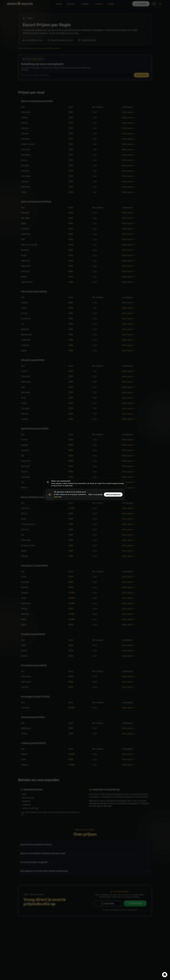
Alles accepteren (113, 495)
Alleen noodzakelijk (96, 494)
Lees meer (58, 497)
